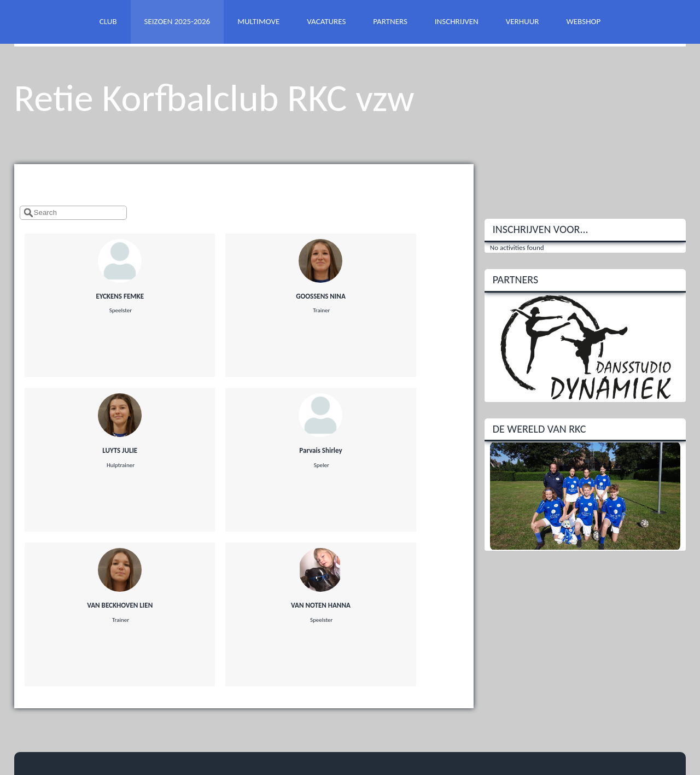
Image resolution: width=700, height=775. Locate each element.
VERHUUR (523, 21)
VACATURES (326, 21)
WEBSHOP (583, 21)
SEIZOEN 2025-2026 (177, 21)
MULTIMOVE (258, 21)
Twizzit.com (394, 730)
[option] (585, 347)
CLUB (108, 21)
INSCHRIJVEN (457, 21)
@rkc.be (55, 651)
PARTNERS (390, 21)
